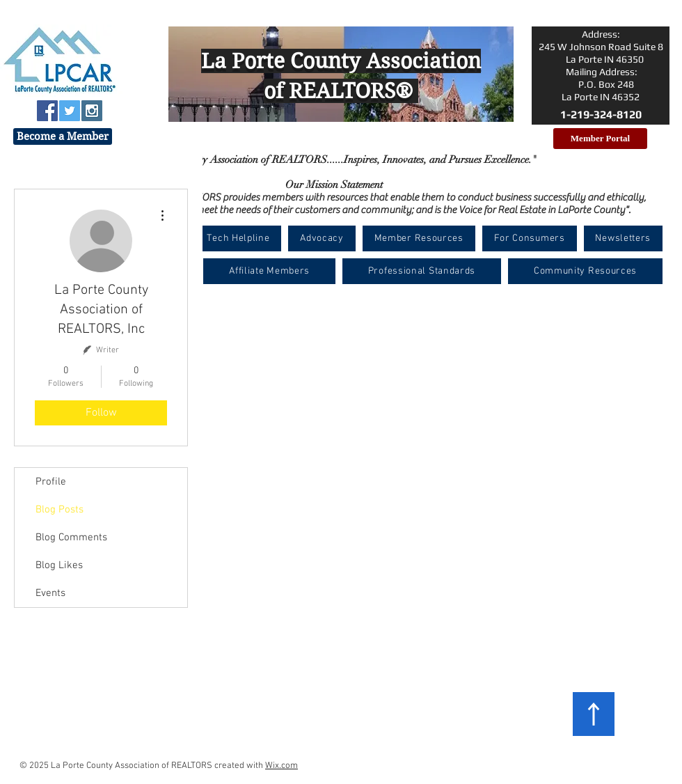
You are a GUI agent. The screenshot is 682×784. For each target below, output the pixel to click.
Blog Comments (71, 538)
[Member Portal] (600, 139)
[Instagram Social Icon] (92, 111)
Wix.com (281, 766)
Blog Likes (59, 565)
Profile (51, 482)
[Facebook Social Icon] (47, 111)
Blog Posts (60, 510)
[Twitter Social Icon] (70, 111)
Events (50, 593)
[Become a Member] (63, 136)
